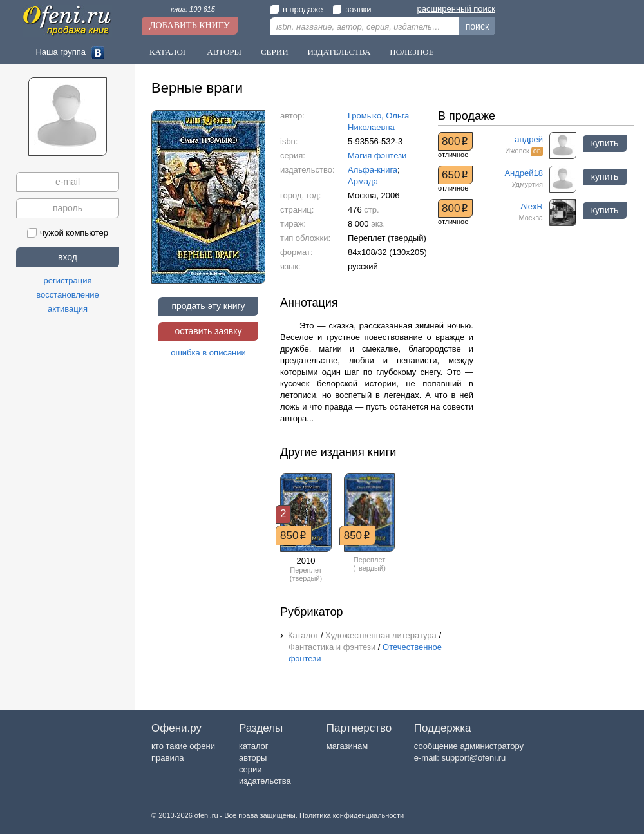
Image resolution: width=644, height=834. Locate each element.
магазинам (347, 746)
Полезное (412, 52)
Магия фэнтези (377, 156)
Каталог (168, 52)
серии (250, 769)
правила (167, 758)
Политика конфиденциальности (352, 815)
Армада (363, 181)
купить (605, 143)
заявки (352, 9)
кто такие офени (183, 746)
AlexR (532, 206)
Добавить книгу (190, 25)
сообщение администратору (469, 746)
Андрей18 (524, 173)
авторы (253, 758)
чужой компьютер (68, 233)
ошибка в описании (208, 353)
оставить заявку (208, 331)
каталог (254, 746)
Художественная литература (381, 635)
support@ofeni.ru (473, 758)
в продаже (296, 9)
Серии (275, 52)
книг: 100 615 (193, 9)
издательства (265, 781)
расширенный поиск (456, 9)
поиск (477, 26)
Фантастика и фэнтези (332, 647)
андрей (529, 139)
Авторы (224, 52)
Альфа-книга (373, 170)
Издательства (339, 52)
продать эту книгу (208, 306)
